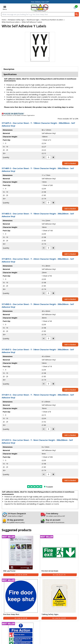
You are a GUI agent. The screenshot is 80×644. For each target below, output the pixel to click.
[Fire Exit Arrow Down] (59, 556)
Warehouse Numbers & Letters (52, 20)
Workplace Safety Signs (16, 20)
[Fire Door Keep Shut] (21, 599)
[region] (21, 552)
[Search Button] (77, 14)
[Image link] (40, 114)
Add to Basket (70, 163)
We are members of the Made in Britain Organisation (18, 115)
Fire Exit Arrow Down (50, 571)
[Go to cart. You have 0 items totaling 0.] (75, 8)
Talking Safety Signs (50, 614)
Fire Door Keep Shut (11, 614)
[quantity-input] (48, 157)
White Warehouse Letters (11, 22)
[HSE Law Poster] (21, 556)
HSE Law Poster (9, 571)
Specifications (10, 74)
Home (4, 20)
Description (9, 69)
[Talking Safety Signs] (59, 599)
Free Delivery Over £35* (40, 2)
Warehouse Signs (33, 20)
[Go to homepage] (40, 8)
